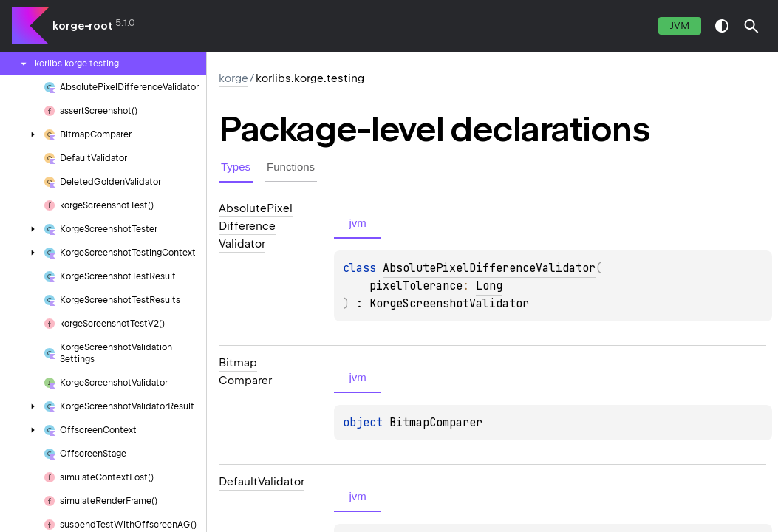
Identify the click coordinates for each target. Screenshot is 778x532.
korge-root (83, 26)
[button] (751, 26)
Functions (291, 167)
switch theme (722, 26)
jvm (680, 25)
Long (489, 286)
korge (233, 78)
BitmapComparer (436, 423)
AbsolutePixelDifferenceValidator (489, 268)
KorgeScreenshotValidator (449, 304)
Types (236, 167)
